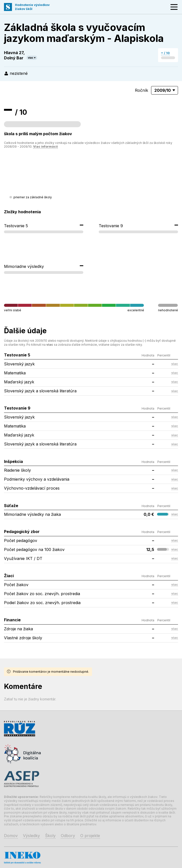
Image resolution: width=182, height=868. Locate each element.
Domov (11, 836)
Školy (50, 836)
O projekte (90, 836)
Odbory (68, 836)
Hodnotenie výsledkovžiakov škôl (32, 7)
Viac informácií (45, 147)
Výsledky (31, 836)
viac (31, 58)
